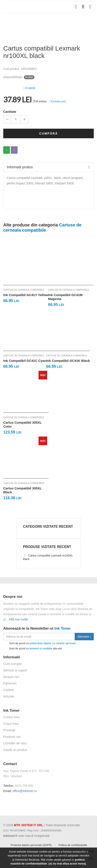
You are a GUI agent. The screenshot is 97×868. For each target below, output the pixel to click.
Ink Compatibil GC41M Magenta (65, 297)
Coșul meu (11, 724)
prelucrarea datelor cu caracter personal (53, 643)
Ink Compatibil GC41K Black (68, 361)
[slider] (12, 87)
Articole (9, 696)
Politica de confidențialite (73, 845)
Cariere (9, 690)
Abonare (84, 637)
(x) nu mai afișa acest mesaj (67, 864)
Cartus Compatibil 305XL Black (22, 490)
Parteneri (10, 683)
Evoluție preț (57, 101)
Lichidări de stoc (15, 743)
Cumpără (48, 133)
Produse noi (12, 737)
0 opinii (29, 88)
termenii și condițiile (41, 648)
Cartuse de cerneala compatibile (24, 290)
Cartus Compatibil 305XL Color (22, 424)
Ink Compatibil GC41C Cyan (25, 361)
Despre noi (11, 677)
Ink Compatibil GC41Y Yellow (26, 295)
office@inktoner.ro (25, 791)
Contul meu (12, 717)
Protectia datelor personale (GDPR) (31, 845)
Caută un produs (15, 750)
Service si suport (15, 670)
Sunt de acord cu (39, 643)
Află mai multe (19, 619)
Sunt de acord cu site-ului (33, 649)
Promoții (9, 730)
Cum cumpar (13, 664)
